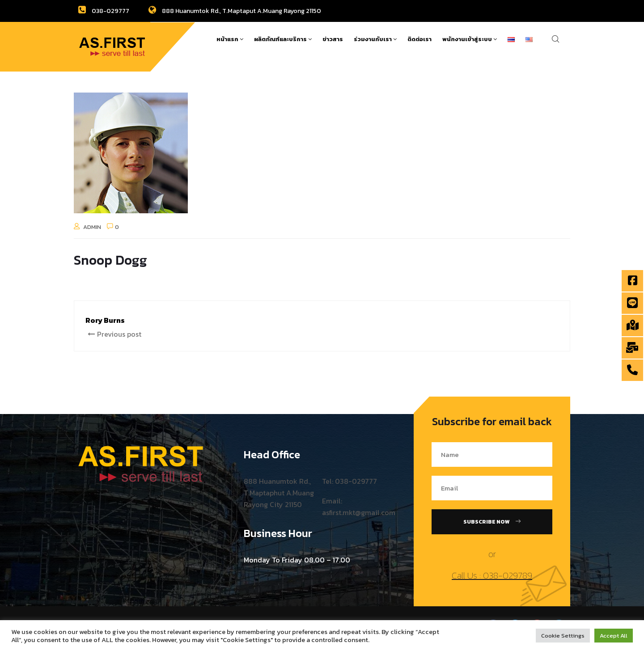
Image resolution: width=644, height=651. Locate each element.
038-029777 (104, 11)
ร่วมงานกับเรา (375, 39)
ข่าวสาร (333, 39)
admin (92, 227)
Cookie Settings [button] (563, 636)
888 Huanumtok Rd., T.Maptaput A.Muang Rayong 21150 (235, 11)
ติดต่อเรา (419, 39)
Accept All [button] (614, 636)
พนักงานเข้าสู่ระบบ (470, 39)
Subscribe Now (492, 522)
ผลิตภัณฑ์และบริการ (283, 39)
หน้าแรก (230, 39)
